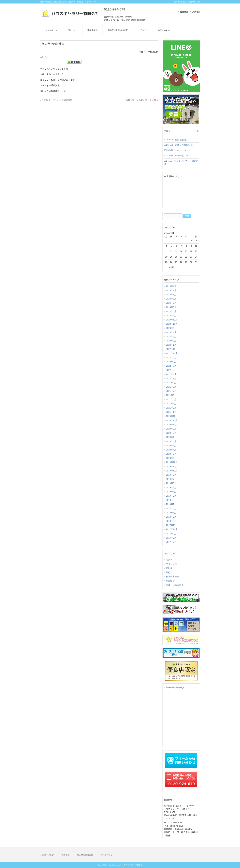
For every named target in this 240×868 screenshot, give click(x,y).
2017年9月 (171, 534)
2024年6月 (171, 303)
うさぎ (169, 560)
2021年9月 (171, 383)
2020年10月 (172, 425)
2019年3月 (171, 496)
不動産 (169, 568)
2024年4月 (171, 311)
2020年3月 (171, 454)
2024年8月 (171, 295)
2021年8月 (171, 387)
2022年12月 (172, 349)
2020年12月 (172, 416)
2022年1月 (171, 378)
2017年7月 (171, 542)
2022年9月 (171, 358)
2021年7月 (171, 391)
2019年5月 (171, 488)
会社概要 (184, 12)
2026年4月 (171, 286)
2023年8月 (171, 332)
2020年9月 (171, 429)
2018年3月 (171, 517)
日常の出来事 (172, 577)
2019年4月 (171, 492)
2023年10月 (172, 324)
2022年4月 (171, 374)
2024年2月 (171, 316)
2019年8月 (171, 475)
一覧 (197, 131)
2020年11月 (172, 420)
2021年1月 (171, 412)
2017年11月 (172, 525)
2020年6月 (171, 441)
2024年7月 (171, 299)
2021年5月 (171, 399)
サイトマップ (107, 855)
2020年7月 (171, 437)
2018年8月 (171, 500)
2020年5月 (171, 446)
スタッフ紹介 (48, 855)
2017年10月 (172, 529)
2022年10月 (172, 353)
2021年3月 (171, 408)
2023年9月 (171, 328)
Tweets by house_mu (176, 687)
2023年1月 (171, 345)
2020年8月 (171, 433)
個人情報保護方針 (85, 855)
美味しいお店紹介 (175, 585)
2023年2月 (171, 341)
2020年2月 (171, 458)
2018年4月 (171, 513)
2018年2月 (171, 521)
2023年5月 (171, 337)
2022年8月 (171, 362)
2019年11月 (172, 467)
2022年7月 (171, 366)
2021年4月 (171, 404)
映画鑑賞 (170, 581)
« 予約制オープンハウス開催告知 (56, 100)
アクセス (196, 12)
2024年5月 (171, 307)
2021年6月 (171, 395)
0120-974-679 (115, 9)
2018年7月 (171, 504)
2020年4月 (171, 450)
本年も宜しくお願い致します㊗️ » (142, 100)
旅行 (168, 572)
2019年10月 (172, 471)
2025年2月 (171, 290)
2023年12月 (172, 320)
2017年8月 (171, 538)
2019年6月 (171, 483)
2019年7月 (171, 479)
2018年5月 (171, 508)
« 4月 (171, 268)
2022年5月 (171, 370)
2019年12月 (172, 462)
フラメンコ (171, 564)
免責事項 (65, 855)
